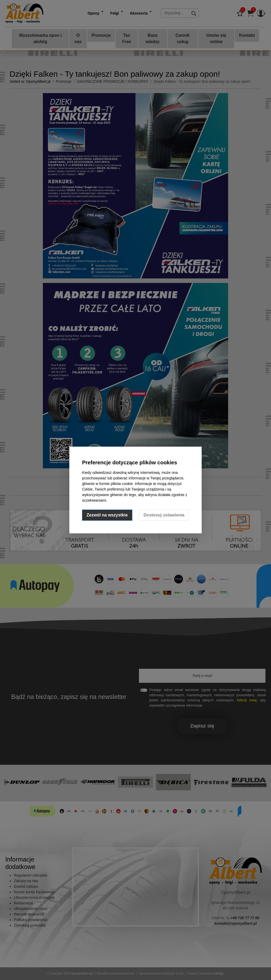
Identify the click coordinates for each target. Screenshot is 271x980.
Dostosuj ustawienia (164, 515)
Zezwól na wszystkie (107, 515)
